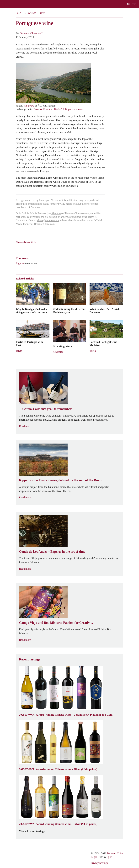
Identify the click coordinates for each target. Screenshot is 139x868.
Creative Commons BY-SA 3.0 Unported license (58, 109)
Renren (42, 248)
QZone (36, 248)
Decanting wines (62, 346)
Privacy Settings (99, 863)
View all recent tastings (34, 831)
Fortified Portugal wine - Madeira (104, 343)
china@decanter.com (48, 220)
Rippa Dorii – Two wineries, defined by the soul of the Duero (61, 480)
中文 (134, 4)
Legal (94, 857)
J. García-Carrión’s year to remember (45, 409)
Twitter (49, 248)
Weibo (17, 248)
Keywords (58, 352)
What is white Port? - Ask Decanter (105, 311)
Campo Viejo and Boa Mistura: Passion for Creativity (56, 623)
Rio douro (29, 106)
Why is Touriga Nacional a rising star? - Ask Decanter (32, 311)
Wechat (24, 248)
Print (60, 248)
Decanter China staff (31, 33)
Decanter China (69, 4)
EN (128, 4)
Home (18, 13)
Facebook (54, 248)
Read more (27, 426)
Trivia (43, 13)
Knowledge (31, 13)
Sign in (20, 263)
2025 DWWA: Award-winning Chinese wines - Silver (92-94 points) (58, 769)
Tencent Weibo (30, 248)
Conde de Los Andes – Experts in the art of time (52, 552)
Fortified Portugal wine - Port (30, 343)
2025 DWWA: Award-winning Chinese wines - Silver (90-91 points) (58, 824)
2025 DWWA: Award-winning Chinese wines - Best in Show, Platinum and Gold (66, 715)
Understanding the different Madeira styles (69, 311)
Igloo (110, 857)
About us (56, 213)
